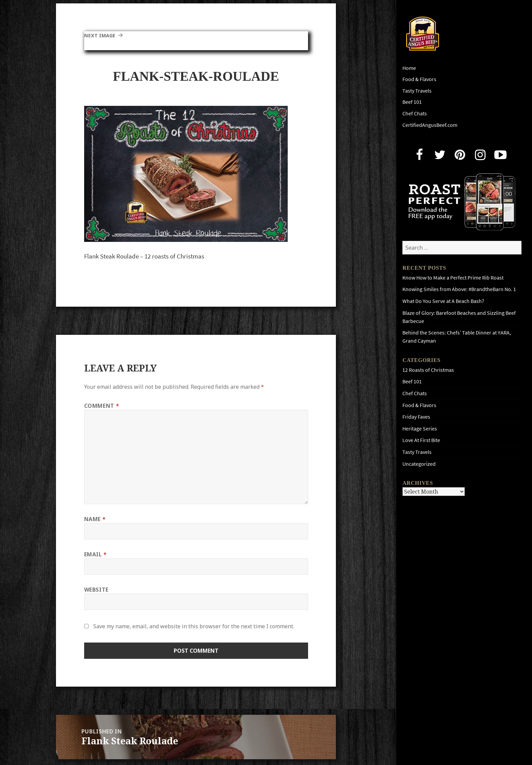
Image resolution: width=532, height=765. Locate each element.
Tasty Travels (417, 91)
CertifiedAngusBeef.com (430, 125)
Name (95, 519)
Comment (102, 406)
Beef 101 (412, 102)
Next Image (101, 35)
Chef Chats (415, 113)
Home (409, 68)
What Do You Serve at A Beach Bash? (443, 301)
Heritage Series (420, 429)
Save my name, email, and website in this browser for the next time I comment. (194, 626)
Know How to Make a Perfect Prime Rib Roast (453, 278)
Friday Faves (416, 417)
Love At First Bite (421, 440)
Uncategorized (419, 464)
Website (96, 590)
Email (96, 554)
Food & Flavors (419, 79)
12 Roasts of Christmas (428, 370)
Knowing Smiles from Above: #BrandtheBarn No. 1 (459, 289)
